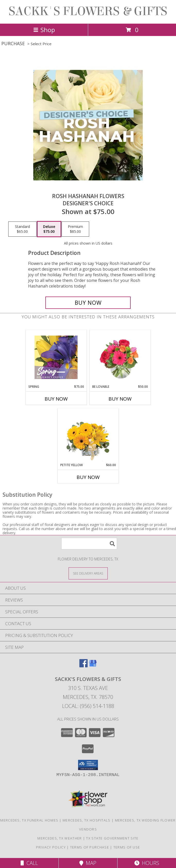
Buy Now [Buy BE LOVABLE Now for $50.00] (120, 399)
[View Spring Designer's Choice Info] (56, 357)
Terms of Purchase (90, 847)
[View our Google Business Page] (93, 666)
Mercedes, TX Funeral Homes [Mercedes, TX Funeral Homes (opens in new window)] (29, 820)
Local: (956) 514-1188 (88, 706)
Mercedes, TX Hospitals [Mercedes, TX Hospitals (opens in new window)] (87, 820)
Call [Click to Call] (29, 863)
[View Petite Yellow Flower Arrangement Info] (88, 436)
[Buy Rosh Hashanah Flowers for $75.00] (88, 303)
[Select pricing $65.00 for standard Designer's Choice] (22, 229)
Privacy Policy (51, 847)
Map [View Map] (88, 863)
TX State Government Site (112, 838)
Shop (44, 30)
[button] (88, 765)
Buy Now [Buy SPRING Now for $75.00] (56, 399)
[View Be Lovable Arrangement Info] (120, 357)
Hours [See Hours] (147, 863)
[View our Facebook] (83, 666)
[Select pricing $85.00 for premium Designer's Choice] (75, 229)
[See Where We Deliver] (88, 573)
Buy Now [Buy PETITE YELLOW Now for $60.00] (88, 477)
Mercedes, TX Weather (60, 838)
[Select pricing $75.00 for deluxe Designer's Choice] (49, 229)
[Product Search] (89, 544)
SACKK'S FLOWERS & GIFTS (88, 11)
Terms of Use (127, 847)
